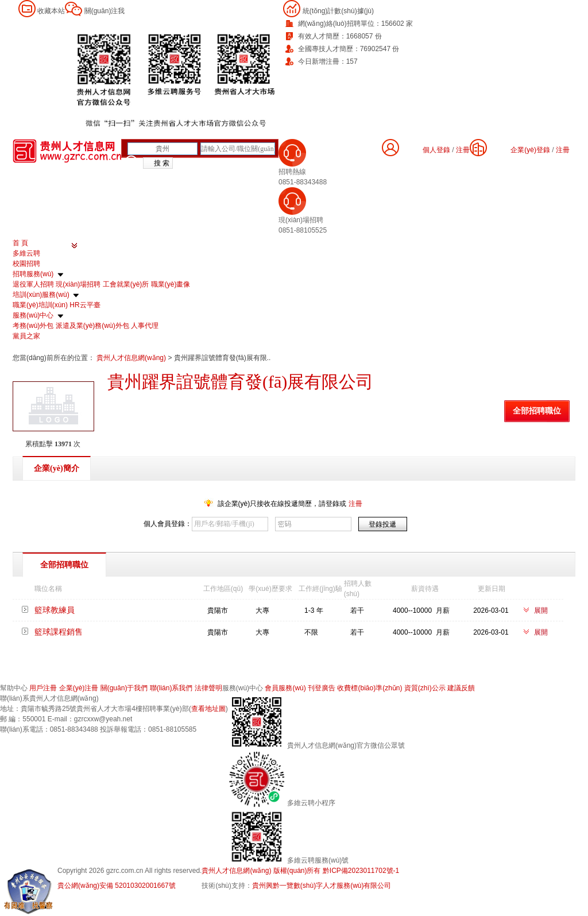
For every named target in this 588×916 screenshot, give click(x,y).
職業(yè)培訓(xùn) (40, 305)
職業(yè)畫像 (171, 284)
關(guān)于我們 (124, 688)
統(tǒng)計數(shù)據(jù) (338, 11)
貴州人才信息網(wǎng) (132, 358)
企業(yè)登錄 (530, 150)
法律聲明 (208, 688)
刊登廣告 (322, 688)
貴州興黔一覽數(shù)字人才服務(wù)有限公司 (322, 886)
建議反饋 (461, 688)
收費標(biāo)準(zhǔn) (370, 688)
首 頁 (20, 243)
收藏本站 (51, 11)
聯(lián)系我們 (171, 688)
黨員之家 (26, 336)
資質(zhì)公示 (425, 688)
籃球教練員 (55, 610)
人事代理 (145, 326)
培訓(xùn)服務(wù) (41, 295)
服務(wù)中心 (33, 315)
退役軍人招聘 (33, 284)
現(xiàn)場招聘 (78, 284)
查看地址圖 (208, 709)
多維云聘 (26, 253)
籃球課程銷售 (59, 632)
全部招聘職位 (537, 411)
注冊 (563, 150)
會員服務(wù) (285, 688)
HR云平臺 (85, 305)
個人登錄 (436, 150)
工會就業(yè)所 (126, 284)
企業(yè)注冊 (79, 688)
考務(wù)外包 (33, 326)
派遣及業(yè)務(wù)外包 (92, 326)
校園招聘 (26, 264)
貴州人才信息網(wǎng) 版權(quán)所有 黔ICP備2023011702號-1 (300, 871)
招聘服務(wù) (33, 274)
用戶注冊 (43, 688)
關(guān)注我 (105, 11)
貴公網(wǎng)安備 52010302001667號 (117, 886)
